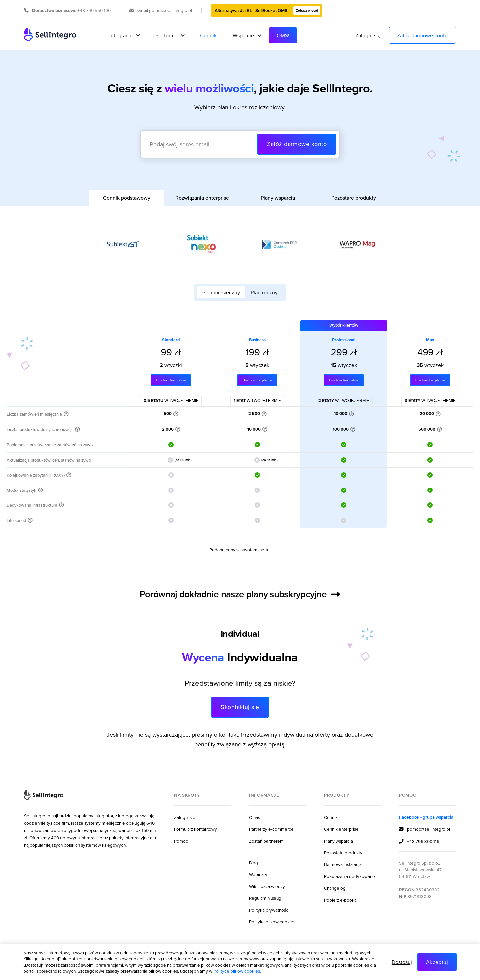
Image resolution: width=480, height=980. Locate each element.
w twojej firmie (171, 400)
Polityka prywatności (269, 910)
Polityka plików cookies (272, 922)
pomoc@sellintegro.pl (424, 829)
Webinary (258, 874)
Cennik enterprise (341, 829)
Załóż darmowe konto (422, 35)
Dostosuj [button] (402, 962)
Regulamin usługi (266, 898)
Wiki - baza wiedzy (267, 886)
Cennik (208, 35)
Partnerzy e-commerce (271, 829)
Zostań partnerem (266, 841)
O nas (254, 817)
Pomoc (181, 841)
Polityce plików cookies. (237, 971)
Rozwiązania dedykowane (349, 876)
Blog (253, 863)
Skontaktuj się (240, 707)
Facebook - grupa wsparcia (426, 817)
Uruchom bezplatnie (171, 380)
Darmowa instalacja (343, 864)
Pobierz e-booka (340, 900)
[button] (124, 35)
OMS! (283, 35)
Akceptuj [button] (437, 962)
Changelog (335, 888)
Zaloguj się (368, 35)
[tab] (126, 198)
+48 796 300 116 (419, 842)
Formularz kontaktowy (195, 829)
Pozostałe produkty (343, 853)
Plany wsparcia (338, 841)
